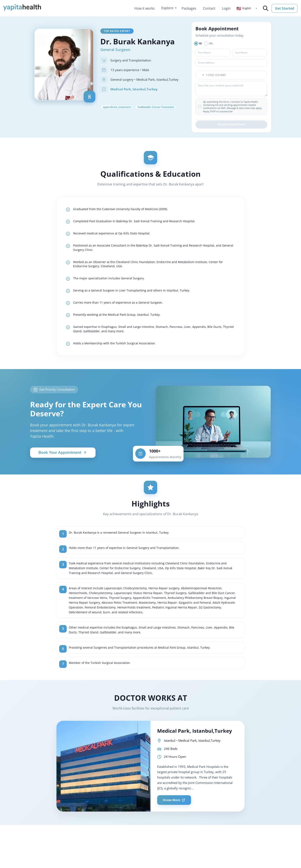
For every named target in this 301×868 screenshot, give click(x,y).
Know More (175, 821)
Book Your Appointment (63, 461)
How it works (145, 8)
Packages (189, 8)
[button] (247, 8)
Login (226, 8)
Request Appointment (231, 126)
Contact (209, 8)
